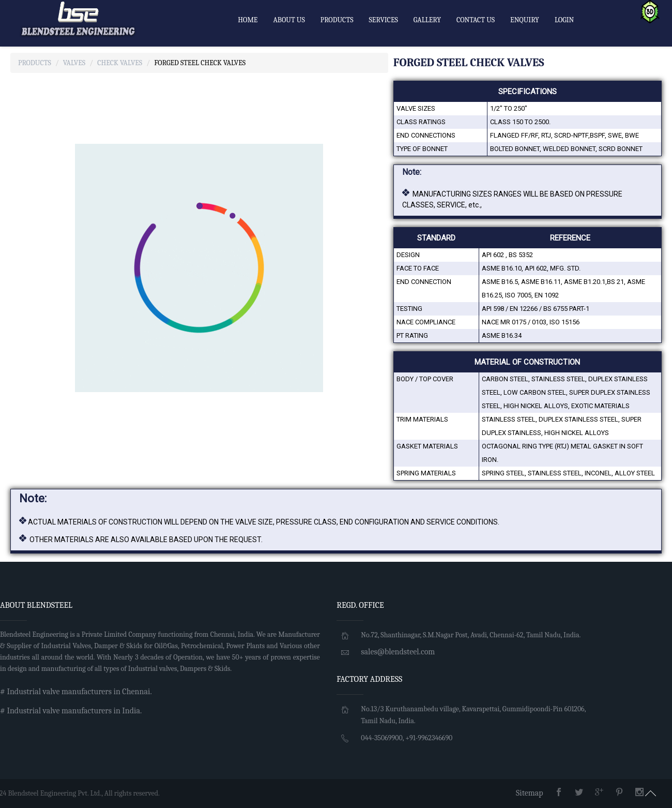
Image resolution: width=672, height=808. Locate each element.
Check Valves (120, 63)
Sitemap (530, 793)
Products (35, 63)
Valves (74, 63)
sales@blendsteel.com (398, 652)
